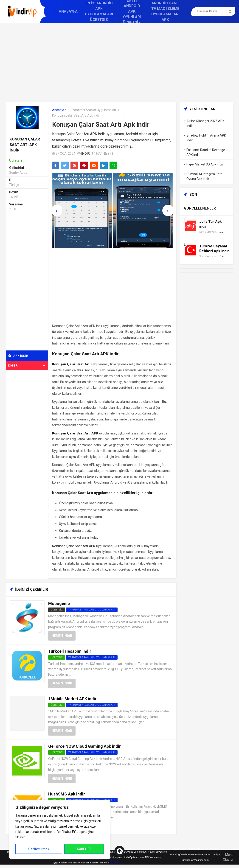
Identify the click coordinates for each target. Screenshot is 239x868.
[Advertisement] (120, 63)
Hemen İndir (62, 636)
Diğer (27, 365)
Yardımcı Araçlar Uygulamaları (94, 110)
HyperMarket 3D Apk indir (205, 164)
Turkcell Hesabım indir (70, 651)
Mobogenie (59, 603)
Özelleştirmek (39, 849)
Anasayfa (68, 11)
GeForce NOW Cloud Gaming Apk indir (84, 746)
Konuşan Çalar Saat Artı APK (74, 546)
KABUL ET (84, 849)
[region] (60, 829)
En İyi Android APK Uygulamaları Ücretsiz (99, 11)
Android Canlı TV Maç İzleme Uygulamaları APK (165, 11)
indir (86, 154)
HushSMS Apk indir (67, 794)
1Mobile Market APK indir (72, 699)
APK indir (18, 356)
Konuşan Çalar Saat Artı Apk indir (101, 125)
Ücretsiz (57, 610)
